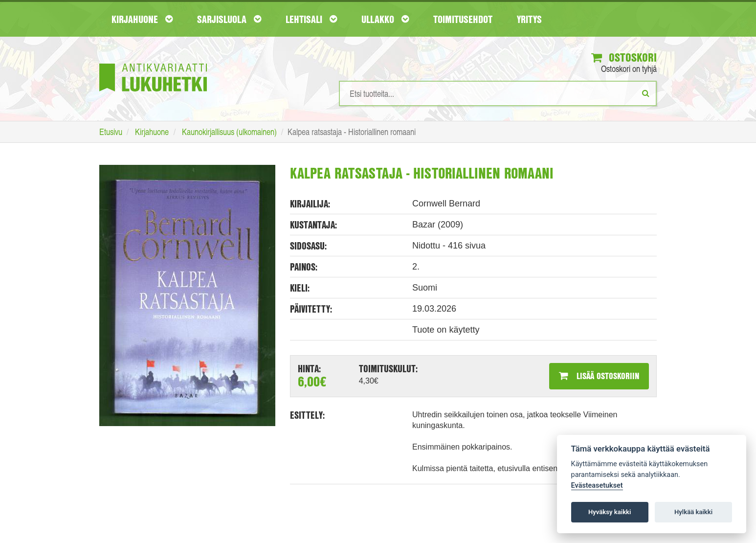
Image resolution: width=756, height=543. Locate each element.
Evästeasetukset (597, 486)
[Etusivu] (153, 63)
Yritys (529, 19)
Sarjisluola (229, 19)
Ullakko (385, 19)
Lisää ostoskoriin (599, 376)
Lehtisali (311, 19)
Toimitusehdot (463, 19)
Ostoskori (624, 57)
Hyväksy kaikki (610, 512)
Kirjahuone (142, 19)
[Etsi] (646, 93)
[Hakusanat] (498, 93)
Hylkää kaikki (693, 512)
